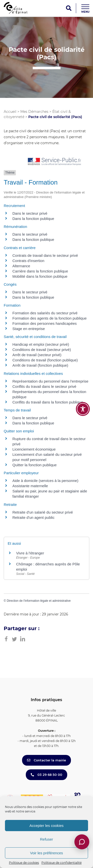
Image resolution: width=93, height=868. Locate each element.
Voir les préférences (46, 853)
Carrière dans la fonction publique (40, 271)
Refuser (46, 839)
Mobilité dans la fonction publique (40, 276)
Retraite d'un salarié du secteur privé (43, 512)
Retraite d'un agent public (33, 517)
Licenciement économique (34, 449)
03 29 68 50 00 (46, 775)
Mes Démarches (34, 112)
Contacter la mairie (46, 760)
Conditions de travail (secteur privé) (42, 350)
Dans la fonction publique (33, 219)
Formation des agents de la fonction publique (49, 318)
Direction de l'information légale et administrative (39, 601)
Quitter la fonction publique (34, 465)
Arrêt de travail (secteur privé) (37, 355)
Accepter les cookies (47, 826)
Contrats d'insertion (28, 261)
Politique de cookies (24, 863)
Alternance (21, 266)
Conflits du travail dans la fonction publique (48, 402)
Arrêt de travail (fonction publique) (40, 365)
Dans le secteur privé (30, 213)
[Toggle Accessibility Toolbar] (83, 409)
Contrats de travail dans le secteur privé (45, 255)
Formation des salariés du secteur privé (45, 313)
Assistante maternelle (30, 486)
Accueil (10, 112)
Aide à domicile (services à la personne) (45, 481)
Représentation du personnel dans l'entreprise (50, 381)
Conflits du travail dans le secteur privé (44, 386)
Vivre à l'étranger (30, 553)
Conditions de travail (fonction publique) (45, 360)
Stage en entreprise (29, 329)
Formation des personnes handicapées (45, 323)
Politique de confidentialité (62, 863)
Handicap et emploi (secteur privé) (41, 344)
